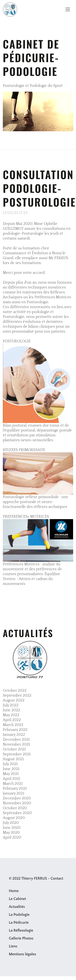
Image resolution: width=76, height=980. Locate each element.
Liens (13, 946)
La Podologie (19, 915)
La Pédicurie (19, 923)
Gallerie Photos (21, 938)
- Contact (55, 878)
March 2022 (13, 725)
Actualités (17, 907)
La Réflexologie (21, 930)
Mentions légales (22, 954)
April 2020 (12, 837)
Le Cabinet (17, 899)
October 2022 (15, 691)
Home (14, 891)
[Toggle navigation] (68, 9)
